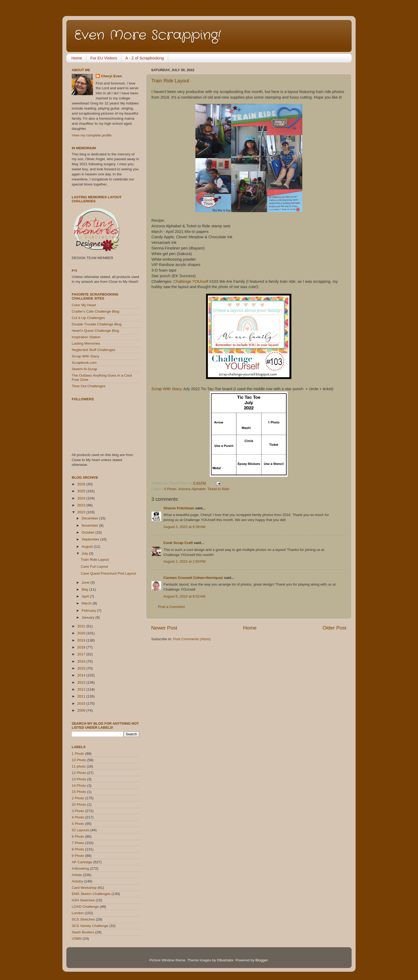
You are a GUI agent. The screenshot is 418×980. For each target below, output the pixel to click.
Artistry (77, 881)
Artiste (77, 875)
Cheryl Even (111, 76)
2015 (82, 668)
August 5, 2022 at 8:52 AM (184, 596)
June (86, 582)
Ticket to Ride (218, 489)
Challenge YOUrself (192, 281)
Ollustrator (225, 960)
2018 (82, 647)
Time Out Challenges (89, 386)
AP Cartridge (82, 862)
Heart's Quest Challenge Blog (95, 331)
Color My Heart (84, 305)
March (87, 603)
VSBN (77, 939)
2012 (82, 689)
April (86, 596)
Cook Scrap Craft (178, 543)
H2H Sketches (83, 900)
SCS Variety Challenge (90, 926)
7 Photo (78, 843)
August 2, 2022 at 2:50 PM (184, 561)
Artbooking (80, 868)
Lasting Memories (86, 343)
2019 (82, 640)
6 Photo (78, 836)
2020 (82, 633)
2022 (82, 512)
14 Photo (79, 786)
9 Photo (78, 856)
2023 (82, 505)
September (91, 539)
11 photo (79, 766)
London (78, 913)
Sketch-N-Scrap (84, 369)
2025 (82, 491)
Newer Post (164, 628)
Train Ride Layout (170, 81)
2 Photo (78, 798)
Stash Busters (83, 932)
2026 (82, 484)
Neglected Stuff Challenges (93, 350)
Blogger (262, 960)
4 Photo (78, 817)
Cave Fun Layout (95, 566)
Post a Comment (172, 607)
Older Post (334, 628)
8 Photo (78, 849)
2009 (82, 710)
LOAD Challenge (85, 907)
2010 (82, 703)
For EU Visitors (104, 58)
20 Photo (79, 804)
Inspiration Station (86, 337)
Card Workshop (84, 888)
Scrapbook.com (84, 363)
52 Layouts (81, 830)
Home (77, 58)
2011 (82, 696)
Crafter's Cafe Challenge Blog (95, 311)
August (88, 547)
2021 (82, 626)
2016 (82, 661)
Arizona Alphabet (192, 489)
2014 (82, 675)
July (85, 553)
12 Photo (79, 773)
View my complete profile (92, 135)
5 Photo (170, 489)
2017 (82, 654)
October (89, 532)
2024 (82, 498)
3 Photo (78, 811)
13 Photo (79, 779)
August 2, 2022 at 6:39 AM (184, 527)
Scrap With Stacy (167, 389)
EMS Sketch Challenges (91, 894)
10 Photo (79, 760)
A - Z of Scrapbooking (144, 58)
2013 (82, 682)
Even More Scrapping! (148, 35)
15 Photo (79, 792)
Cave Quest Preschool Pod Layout (108, 573)
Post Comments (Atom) (192, 639)
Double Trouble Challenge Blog (97, 324)
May (85, 589)
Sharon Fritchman (179, 508)
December (90, 518)
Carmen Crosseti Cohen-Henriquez (193, 578)
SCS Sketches (83, 919)
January (89, 617)
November (90, 525)
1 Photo (78, 754)
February (89, 610)
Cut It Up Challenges (88, 318)
